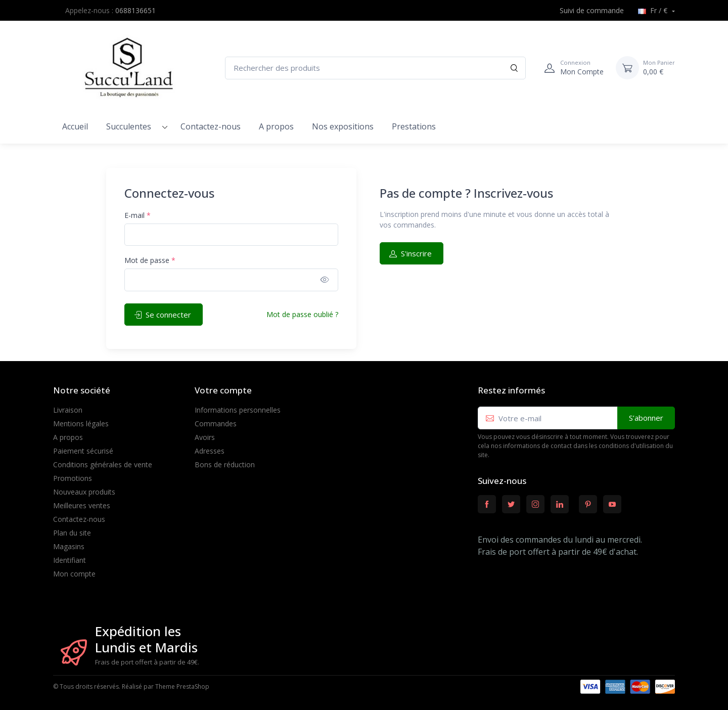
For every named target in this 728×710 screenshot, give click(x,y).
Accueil (75, 126)
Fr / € (654, 10)
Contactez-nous (211, 126)
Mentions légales (81, 424)
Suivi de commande (586, 10)
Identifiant (70, 560)
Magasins (69, 546)
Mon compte (74, 574)
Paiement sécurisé (83, 451)
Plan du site (72, 533)
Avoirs (205, 437)
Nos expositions (343, 126)
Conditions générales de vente (103, 464)
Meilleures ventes (82, 505)
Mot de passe (150, 260)
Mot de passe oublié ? (302, 314)
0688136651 (135, 10)
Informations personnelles (238, 410)
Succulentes (129, 126)
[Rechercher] (514, 68)
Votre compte (223, 390)
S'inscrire (411, 253)
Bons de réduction (225, 464)
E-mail (138, 215)
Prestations (414, 126)
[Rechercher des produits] (375, 68)
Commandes (216, 424)
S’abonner (646, 418)
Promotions (73, 478)
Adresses (210, 451)
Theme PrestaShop (182, 686)
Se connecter (163, 315)
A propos (276, 126)
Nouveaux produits (84, 492)
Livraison (68, 410)
